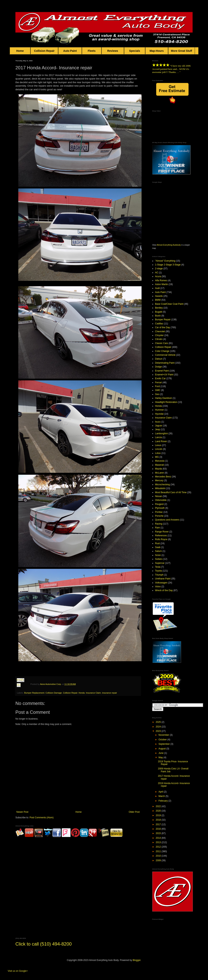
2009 (159, 860)
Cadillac (159, 324)
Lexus (158, 445)
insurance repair (109, 693)
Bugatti (159, 312)
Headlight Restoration (166, 402)
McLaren (160, 473)
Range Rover (162, 532)
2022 (159, 806)
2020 (159, 811)
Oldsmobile (161, 500)
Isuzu (158, 422)
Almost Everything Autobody (169, 245)
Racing (159, 524)
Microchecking (162, 485)
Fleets (92, 51)
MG (157, 457)
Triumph (159, 575)
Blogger (137, 960)
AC (157, 273)
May (161, 757)
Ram (157, 528)
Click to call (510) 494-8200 (44, 944)
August (162, 749)
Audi (157, 288)
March (162, 796)
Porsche (159, 516)
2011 (159, 851)
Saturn (158, 551)
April (161, 792)
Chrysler (159, 335)
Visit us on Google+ (18, 971)
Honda (82, 693)
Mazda (159, 469)
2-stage (159, 269)
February (163, 801)
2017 (159, 824)
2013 (159, 842)
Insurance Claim (93, 693)
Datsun (159, 359)
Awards (159, 296)
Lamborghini (161, 434)
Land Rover (161, 441)
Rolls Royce (161, 539)
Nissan (159, 496)
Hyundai (159, 414)
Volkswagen (161, 583)
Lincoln (159, 449)
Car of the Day (162, 327)
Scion (158, 555)
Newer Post (22, 812)
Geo (157, 394)
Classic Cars (161, 343)
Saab (158, 547)
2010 (159, 856)
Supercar (160, 563)
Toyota (158, 571)
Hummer (159, 410)
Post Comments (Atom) (42, 818)
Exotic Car (160, 378)
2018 (159, 820)
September (164, 744)
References (161, 536)
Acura (158, 276)
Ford (157, 386)
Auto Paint (70, 51)
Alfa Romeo (161, 280)
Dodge (158, 367)
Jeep (158, 429)
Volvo (158, 587)
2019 (159, 815)
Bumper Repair (163, 320)
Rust (157, 543)
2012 (159, 847)
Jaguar (159, 426)
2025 (159, 722)
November (164, 735)
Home (20, 51)
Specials (135, 51)
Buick (158, 316)
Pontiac (159, 512)
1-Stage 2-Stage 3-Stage (168, 265)
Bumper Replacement (34, 693)
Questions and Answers (167, 520)
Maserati (159, 465)
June (161, 753)
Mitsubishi (160, 488)
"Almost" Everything (165, 261)
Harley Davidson (164, 398)
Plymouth (160, 508)
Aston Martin (161, 284)
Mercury (159, 480)
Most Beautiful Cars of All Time (171, 492)
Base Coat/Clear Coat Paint (169, 304)
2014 (159, 838)
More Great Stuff (182, 51)
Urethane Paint (163, 579)
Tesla (158, 567)
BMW (158, 300)
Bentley (159, 308)
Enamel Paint (162, 371)
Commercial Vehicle (165, 355)
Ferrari (158, 382)
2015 (159, 833)
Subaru (159, 559)
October (163, 740)
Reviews (113, 51)
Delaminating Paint (165, 363)
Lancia (158, 437)
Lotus (158, 453)
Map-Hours (157, 51)
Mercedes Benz (163, 477)
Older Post (134, 812)
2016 (159, 829)
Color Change (162, 351)
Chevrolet (160, 331)
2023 (159, 731)
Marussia (160, 461)
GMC (158, 390)
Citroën (159, 339)
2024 (159, 727)
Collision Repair (44, 51)
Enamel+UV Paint (164, 375)
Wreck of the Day (164, 590)
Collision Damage (54, 693)
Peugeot (159, 504)
